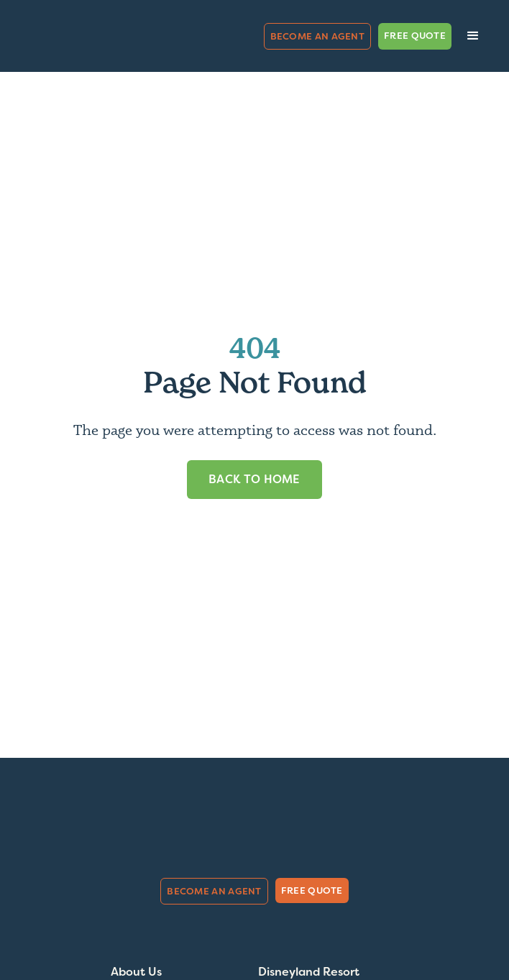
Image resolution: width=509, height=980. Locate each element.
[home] (90, 36)
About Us (136, 972)
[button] (473, 36)
